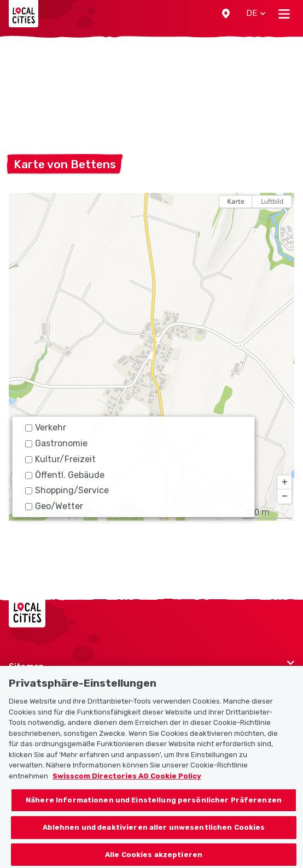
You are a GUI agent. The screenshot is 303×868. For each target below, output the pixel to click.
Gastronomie (56, 443)
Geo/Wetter (54, 506)
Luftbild (272, 201)
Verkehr (46, 427)
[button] (226, 14)
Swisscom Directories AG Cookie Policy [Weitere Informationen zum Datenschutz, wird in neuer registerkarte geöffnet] (127, 782)
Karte (236, 201)
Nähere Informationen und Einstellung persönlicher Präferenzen (154, 807)
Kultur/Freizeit (60, 459)
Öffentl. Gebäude (65, 475)
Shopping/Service (67, 490)
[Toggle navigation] (284, 14)
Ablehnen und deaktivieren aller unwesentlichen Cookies (154, 833)
